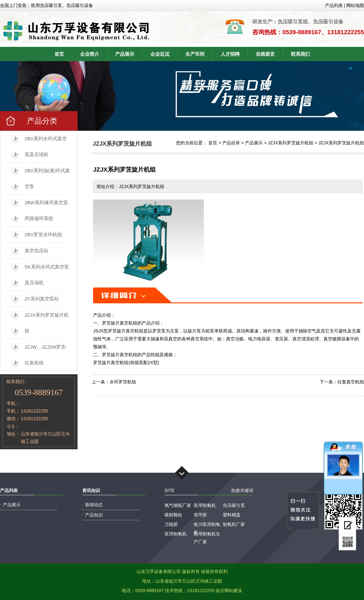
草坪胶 (200, 515)
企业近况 (160, 54)
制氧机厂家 (234, 524)
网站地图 (355, 5)
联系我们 (300, 54)
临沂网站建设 (229, 591)
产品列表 (334, 5)
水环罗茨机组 (123, 382)
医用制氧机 (205, 505)
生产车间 (195, 54)
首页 (59, 54)
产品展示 (125, 54)
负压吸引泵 (234, 505)
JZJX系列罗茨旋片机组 (47, 323)
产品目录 (231, 143)
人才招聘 (230, 54)
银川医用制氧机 (207, 525)
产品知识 (94, 515)
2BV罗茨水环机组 (43, 234)
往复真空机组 (351, 382)
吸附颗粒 (173, 515)
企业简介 (90, 54)
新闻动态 (94, 505)
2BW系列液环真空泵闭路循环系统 (47, 210)
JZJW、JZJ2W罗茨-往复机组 (46, 355)
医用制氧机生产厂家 (207, 535)
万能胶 (171, 524)
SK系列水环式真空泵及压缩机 (47, 275)
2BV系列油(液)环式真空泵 (47, 178)
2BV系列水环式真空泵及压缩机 (46, 146)
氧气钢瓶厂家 (178, 505)
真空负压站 (37, 251)
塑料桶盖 (232, 515)
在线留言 (265, 54)
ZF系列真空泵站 (42, 299)
